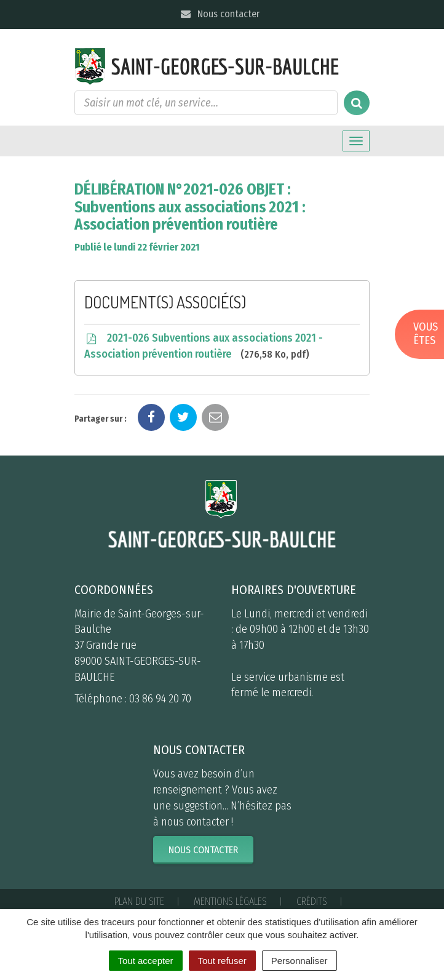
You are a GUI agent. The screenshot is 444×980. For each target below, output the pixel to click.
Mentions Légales (230, 902)
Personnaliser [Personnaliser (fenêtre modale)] (299, 961)
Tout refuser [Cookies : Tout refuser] (222, 961)
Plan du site (139, 902)
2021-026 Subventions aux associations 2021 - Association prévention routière (204, 346)
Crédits (312, 902)
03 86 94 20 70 (160, 699)
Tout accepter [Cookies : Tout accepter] (146, 961)
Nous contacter (219, 14)
